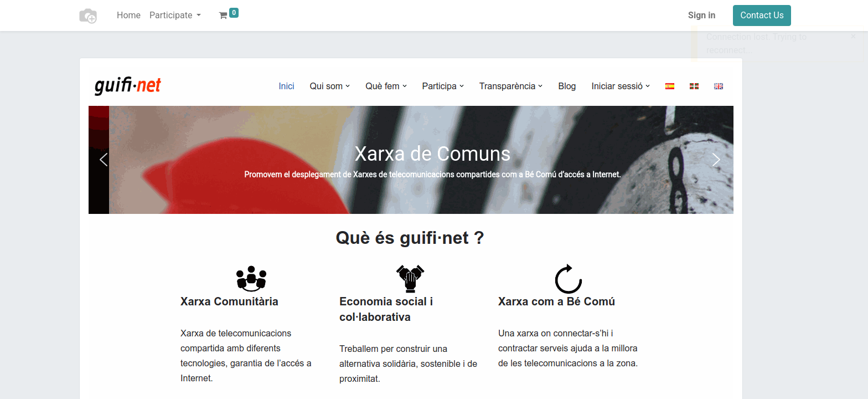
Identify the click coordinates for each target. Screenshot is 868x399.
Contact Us (762, 15)
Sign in (702, 15)
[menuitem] (129, 16)
